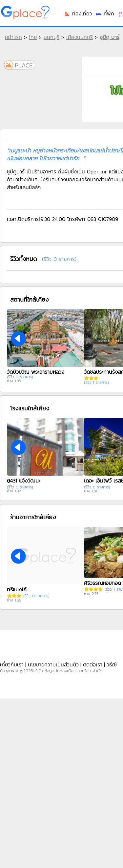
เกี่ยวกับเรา (12, 664)
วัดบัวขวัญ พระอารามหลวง (36, 372)
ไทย (33, 37)
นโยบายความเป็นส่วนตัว (53, 664)
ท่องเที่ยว (78, 13)
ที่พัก (105, 13)
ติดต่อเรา (93, 664)
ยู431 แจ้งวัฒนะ (24, 481)
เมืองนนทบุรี (80, 37)
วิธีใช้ (112, 664)
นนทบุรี (51, 37)
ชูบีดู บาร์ (110, 37)
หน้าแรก (13, 37)
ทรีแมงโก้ (17, 589)
